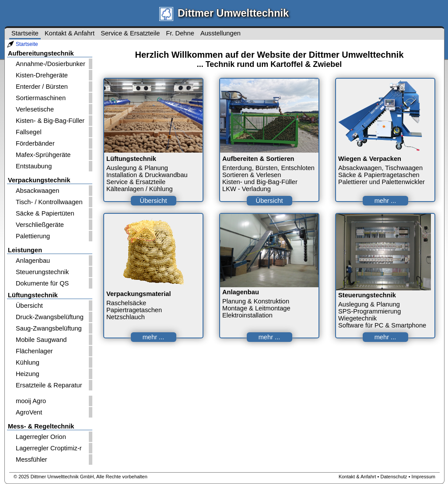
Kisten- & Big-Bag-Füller (50, 121)
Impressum (423, 477)
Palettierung (33, 236)
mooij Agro (31, 401)
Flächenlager (34, 351)
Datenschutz (394, 477)
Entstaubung (34, 166)
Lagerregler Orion (41, 437)
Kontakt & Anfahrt (70, 33)
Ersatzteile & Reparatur (49, 385)
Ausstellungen (220, 33)
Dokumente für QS (42, 283)
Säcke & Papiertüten (45, 213)
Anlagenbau (33, 261)
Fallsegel (29, 132)
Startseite (27, 44)
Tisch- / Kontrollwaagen (49, 202)
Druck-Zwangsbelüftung (50, 317)
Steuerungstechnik (42, 272)
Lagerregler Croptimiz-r (49, 448)
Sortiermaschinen (41, 98)
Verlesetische (35, 109)
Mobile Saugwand (41, 340)
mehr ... (385, 201)
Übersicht (29, 306)
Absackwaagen (37, 191)
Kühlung (28, 362)
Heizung (28, 374)
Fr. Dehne (180, 33)
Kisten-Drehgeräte (42, 75)
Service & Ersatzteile (130, 33)
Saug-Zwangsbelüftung (49, 328)
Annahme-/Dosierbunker (51, 64)
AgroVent (29, 412)
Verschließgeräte (40, 225)
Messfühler (31, 460)
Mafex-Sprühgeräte (43, 155)
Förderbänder (35, 143)
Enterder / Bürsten (42, 87)
